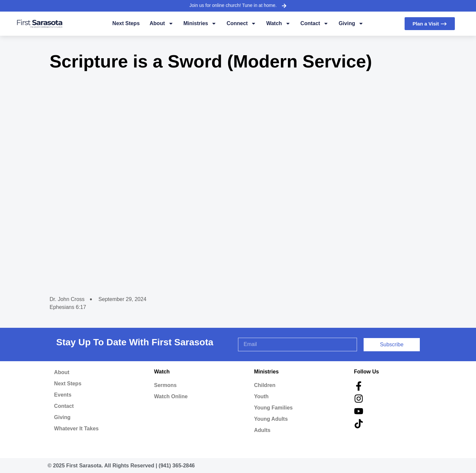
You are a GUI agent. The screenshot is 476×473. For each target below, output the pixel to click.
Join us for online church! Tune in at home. (233, 5)
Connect (241, 23)
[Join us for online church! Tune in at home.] (284, 6)
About (162, 23)
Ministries (200, 23)
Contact (315, 23)
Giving (351, 23)
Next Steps (126, 23)
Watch (278, 23)
